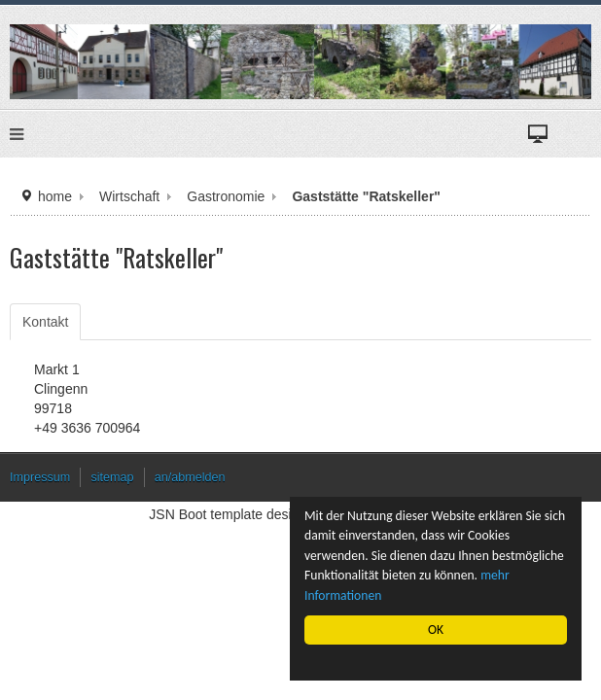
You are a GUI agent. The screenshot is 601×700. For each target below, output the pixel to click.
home (55, 196)
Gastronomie (226, 196)
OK (436, 630)
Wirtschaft (129, 196)
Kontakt (45, 322)
